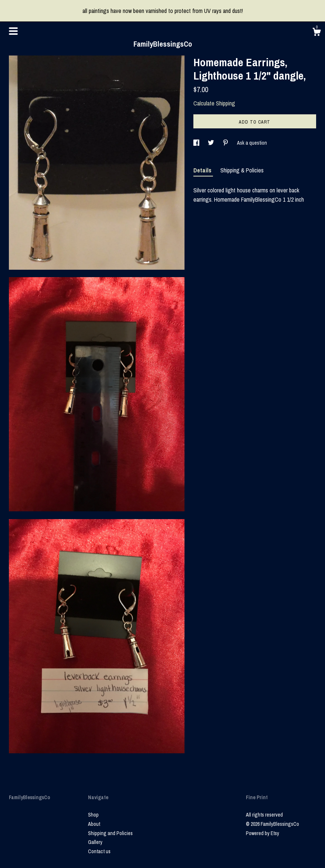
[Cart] (316, 33)
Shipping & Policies (242, 170)
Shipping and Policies (110, 833)
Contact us (99, 851)
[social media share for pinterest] (226, 143)
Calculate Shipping (214, 103)
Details (203, 170)
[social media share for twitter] (211, 143)
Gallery (95, 842)
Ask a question (252, 143)
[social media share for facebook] (197, 143)
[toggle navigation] (13, 31)
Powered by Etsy (263, 833)
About (94, 824)
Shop (93, 815)
